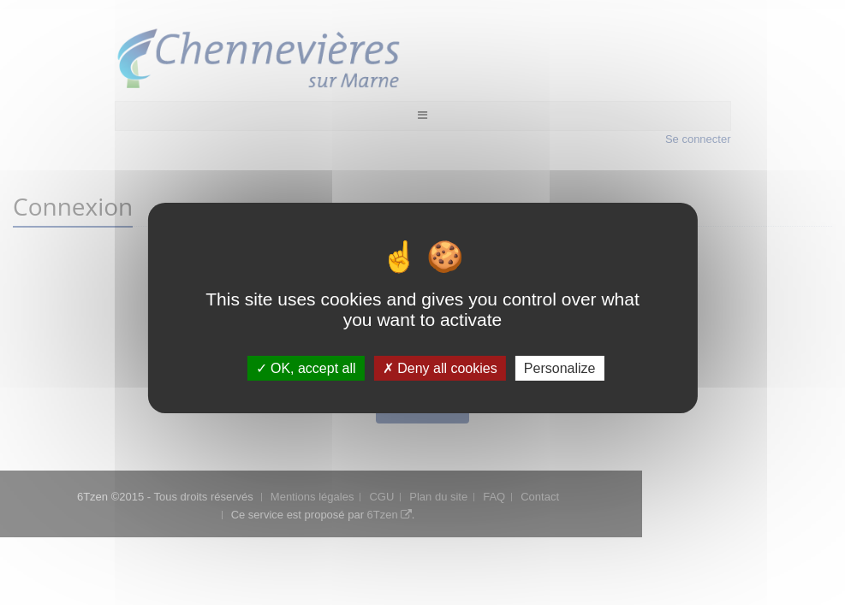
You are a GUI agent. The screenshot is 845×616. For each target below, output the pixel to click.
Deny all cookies (440, 368)
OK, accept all (306, 368)
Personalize (560, 368)
